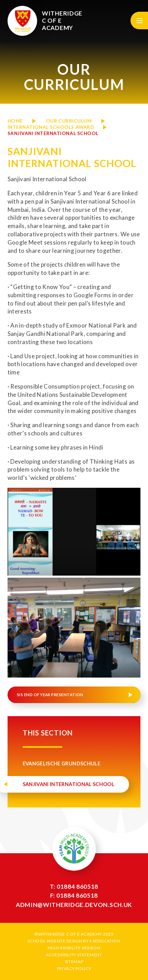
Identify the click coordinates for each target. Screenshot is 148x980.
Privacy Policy (74, 968)
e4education (105, 941)
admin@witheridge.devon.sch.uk (74, 905)
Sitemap (74, 962)
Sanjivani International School (53, 133)
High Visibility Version (74, 948)
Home (15, 121)
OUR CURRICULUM (69, 121)
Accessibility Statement (74, 955)
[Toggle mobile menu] (139, 20)
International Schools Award (51, 127)
